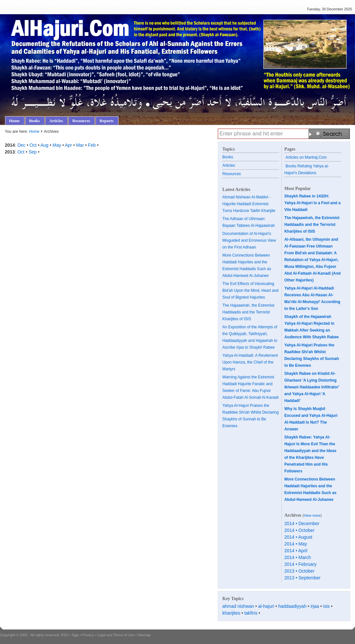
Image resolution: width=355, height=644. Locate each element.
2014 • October (299, 530)
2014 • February (300, 564)
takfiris (251, 613)
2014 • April (296, 551)
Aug (44, 145)
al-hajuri (266, 606)
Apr (68, 145)
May (57, 145)
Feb (92, 145)
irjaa (315, 606)
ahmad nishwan (238, 606)
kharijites (231, 613)
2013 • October (299, 571)
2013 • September (302, 578)
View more (312, 515)
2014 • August (298, 537)
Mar (80, 145)
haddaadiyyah (292, 606)
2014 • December (302, 523)
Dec (21, 145)
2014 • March (298, 557)
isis (326, 606)
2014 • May (296, 544)
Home (34, 132)
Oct (33, 145)
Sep (32, 152)
